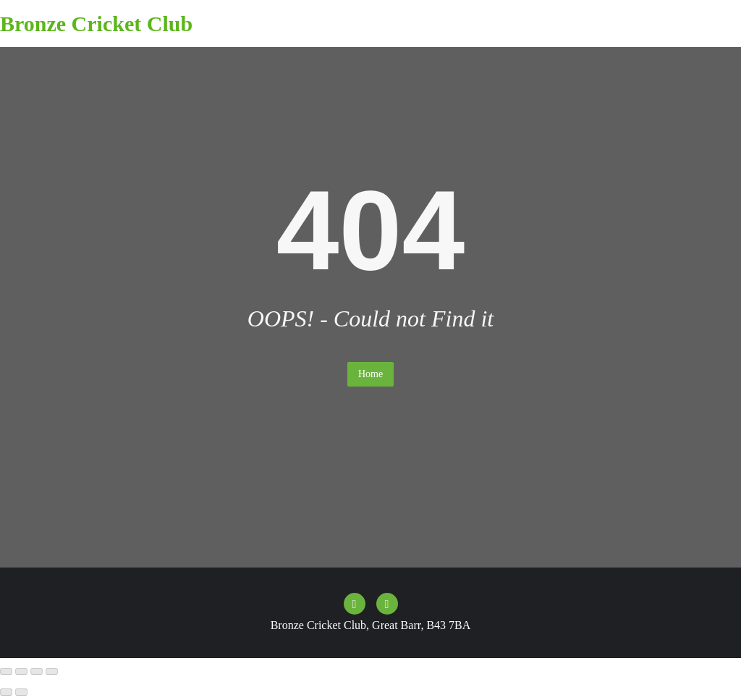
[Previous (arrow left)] (6, 692)
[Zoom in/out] (6, 672)
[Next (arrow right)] (21, 692)
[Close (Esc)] (52, 672)
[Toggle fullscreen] (21, 672)
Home (370, 374)
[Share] (37, 672)
